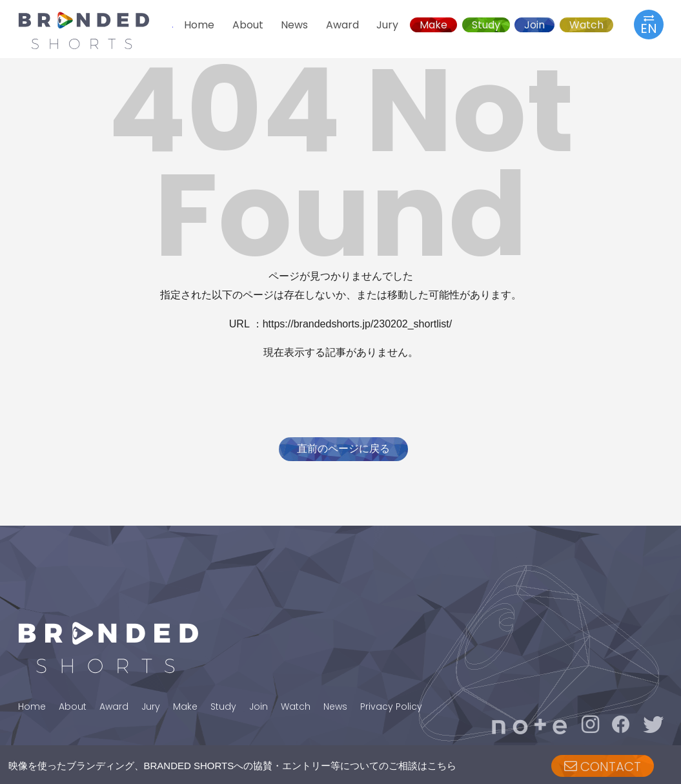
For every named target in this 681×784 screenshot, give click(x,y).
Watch (586, 25)
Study (486, 25)
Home (199, 25)
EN (649, 24)
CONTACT (603, 767)
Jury (387, 25)
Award (342, 25)
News (294, 25)
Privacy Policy (391, 707)
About (248, 25)
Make (433, 25)
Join (534, 25)
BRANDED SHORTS (96, 30)
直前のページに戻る (343, 449)
